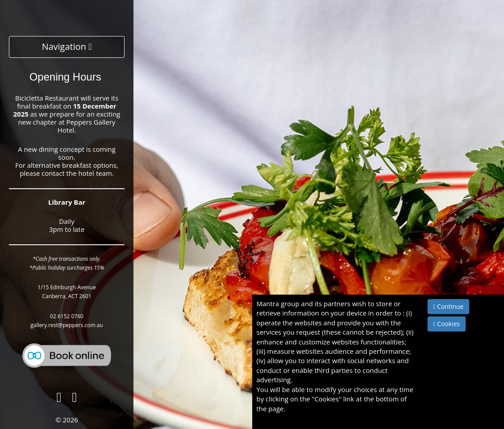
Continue (448, 306)
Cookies (447, 324)
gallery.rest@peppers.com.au (67, 325)
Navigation (67, 47)
